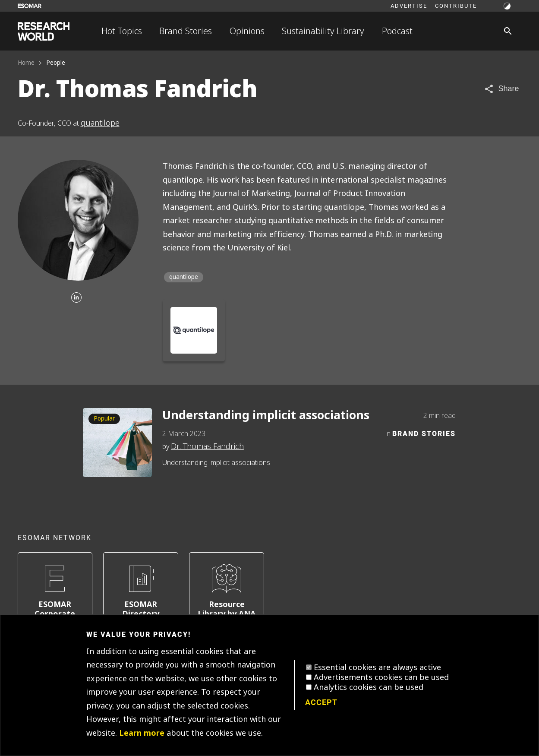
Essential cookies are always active (377, 667)
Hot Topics (122, 31)
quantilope (100, 123)
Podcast (397, 31)
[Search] (508, 31)
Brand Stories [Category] (424, 433)
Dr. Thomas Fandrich (207, 446)
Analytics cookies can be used (369, 687)
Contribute (456, 6)
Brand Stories (186, 31)
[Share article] (501, 89)
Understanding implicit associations (266, 416)
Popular (104, 419)
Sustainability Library (323, 31)
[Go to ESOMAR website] (30, 6)
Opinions (247, 31)
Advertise (409, 6)
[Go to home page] (44, 31)
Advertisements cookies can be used (381, 677)
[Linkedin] (76, 298)
